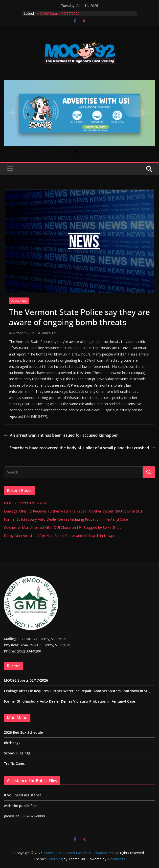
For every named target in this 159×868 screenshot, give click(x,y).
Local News (19, 301)
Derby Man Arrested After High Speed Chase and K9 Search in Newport (61, 536)
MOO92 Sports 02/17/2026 (58, 13)
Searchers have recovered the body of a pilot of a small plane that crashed (82, 448)
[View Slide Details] (79, 113)
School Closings (17, 753)
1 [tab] (77, 151)
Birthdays (12, 743)
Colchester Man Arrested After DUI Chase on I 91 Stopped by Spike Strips (63, 527)
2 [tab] (82, 151)
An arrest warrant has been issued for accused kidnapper (61, 435)
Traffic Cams (14, 763)
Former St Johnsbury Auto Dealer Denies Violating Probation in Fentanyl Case (66, 519)
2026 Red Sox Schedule (23, 732)
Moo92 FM (49, 333)
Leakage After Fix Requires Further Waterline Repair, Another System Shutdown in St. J (73, 511)
